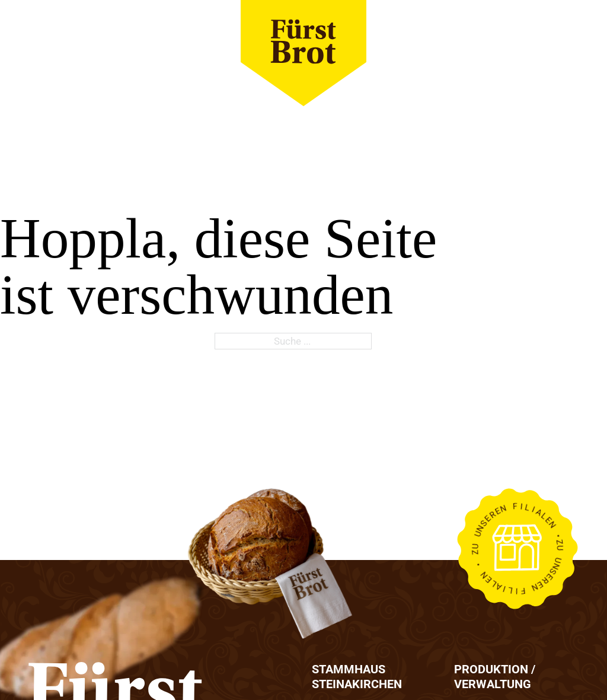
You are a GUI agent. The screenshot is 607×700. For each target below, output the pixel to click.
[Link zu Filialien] (517, 549)
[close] (565, 53)
